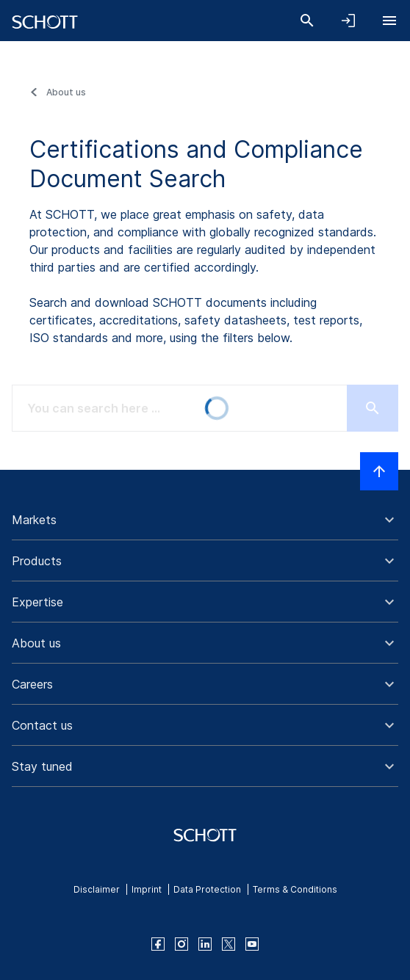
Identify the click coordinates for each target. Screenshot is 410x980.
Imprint (147, 889)
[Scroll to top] (379, 471)
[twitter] (229, 944)
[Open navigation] (389, 21)
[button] (205, 520)
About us (66, 92)
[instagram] (181, 944)
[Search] (307, 21)
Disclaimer (97, 889)
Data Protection (207, 889)
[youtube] (252, 944)
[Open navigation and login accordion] (348, 21)
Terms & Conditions (295, 889)
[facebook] (158, 944)
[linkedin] (205, 944)
